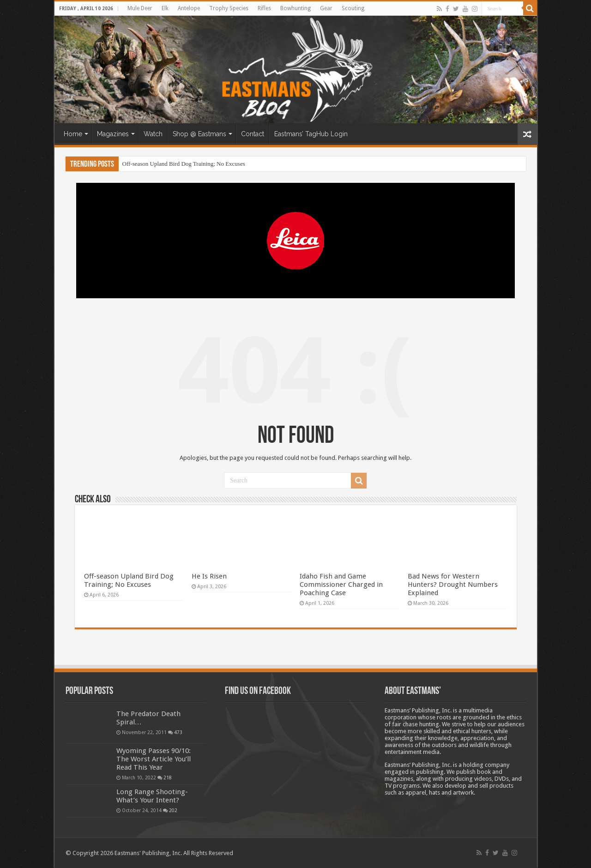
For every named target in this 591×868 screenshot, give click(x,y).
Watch (153, 134)
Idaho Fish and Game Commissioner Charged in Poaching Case (341, 585)
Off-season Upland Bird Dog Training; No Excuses (184, 164)
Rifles (264, 8)
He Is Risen (209, 576)
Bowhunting (295, 8)
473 (178, 732)
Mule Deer (140, 8)
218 (168, 778)
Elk (165, 8)
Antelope (189, 8)
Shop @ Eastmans (199, 134)
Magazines (113, 134)
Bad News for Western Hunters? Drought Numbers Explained (453, 585)
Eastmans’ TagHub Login (311, 134)
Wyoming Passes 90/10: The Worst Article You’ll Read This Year (154, 759)
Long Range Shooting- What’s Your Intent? (152, 796)
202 (173, 810)
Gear (326, 8)
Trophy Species (229, 8)
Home (73, 134)
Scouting (353, 8)
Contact (253, 134)
